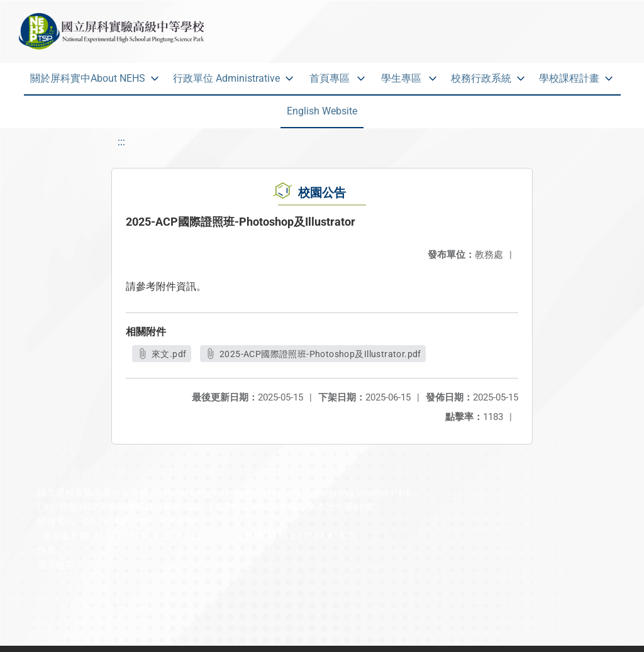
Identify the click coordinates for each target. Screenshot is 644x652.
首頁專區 (330, 78)
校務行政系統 (481, 78)
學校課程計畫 (569, 78)
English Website (322, 111)
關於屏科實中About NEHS (88, 78)
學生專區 (401, 78)
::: (121, 142)
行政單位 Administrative (226, 78)
